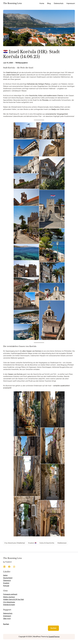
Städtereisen (62, 543)
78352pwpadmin (21, 63)
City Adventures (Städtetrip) (15, 543)
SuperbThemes (54, 637)
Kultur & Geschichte (47, 543)
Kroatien (32, 543)
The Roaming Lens (12, 3)
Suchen (6, 624)
